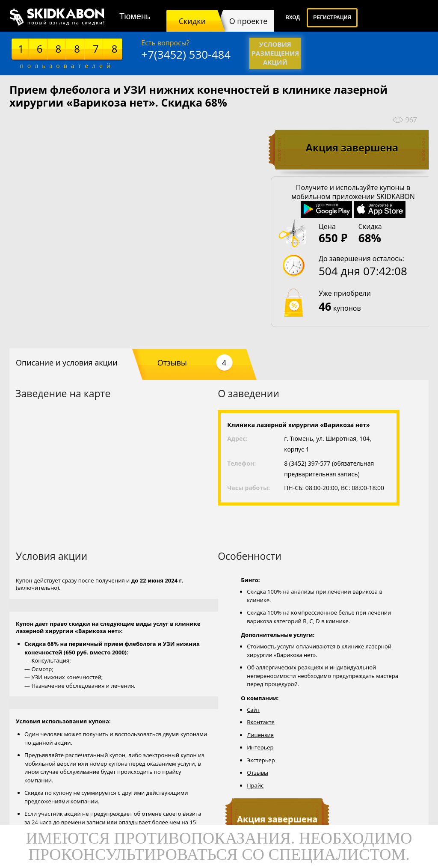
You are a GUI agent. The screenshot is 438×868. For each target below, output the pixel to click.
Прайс (255, 785)
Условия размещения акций (275, 53)
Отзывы (195, 363)
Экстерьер (261, 760)
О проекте (249, 21)
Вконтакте (261, 722)
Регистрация (332, 18)
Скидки (192, 21)
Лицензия (260, 735)
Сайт (253, 710)
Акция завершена (352, 148)
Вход (293, 18)
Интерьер (260, 747)
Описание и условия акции (67, 363)
